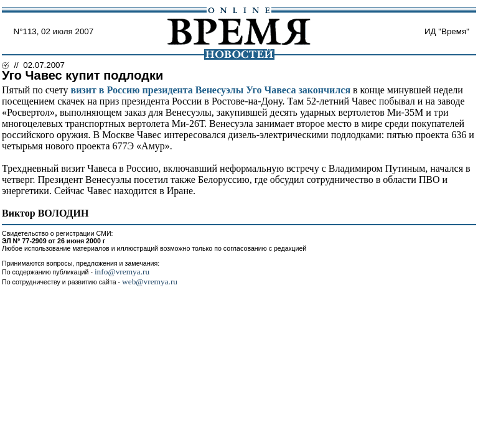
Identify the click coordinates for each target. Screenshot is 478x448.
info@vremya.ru (122, 272)
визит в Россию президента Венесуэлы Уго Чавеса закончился (211, 90)
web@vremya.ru (150, 282)
